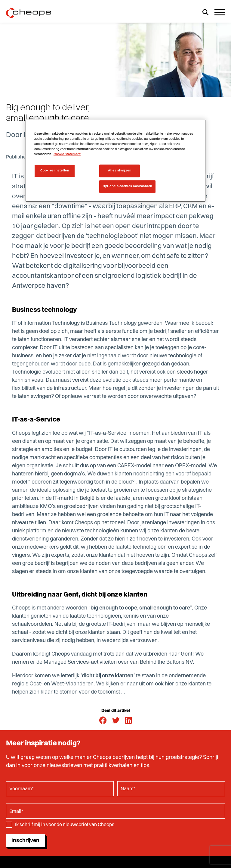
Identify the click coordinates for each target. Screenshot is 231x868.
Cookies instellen (55, 171)
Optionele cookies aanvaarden (127, 186)
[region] (115, 161)
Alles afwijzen (120, 171)
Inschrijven (25, 841)
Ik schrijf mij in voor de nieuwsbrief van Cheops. (65, 825)
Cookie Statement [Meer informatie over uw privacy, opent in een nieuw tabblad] (67, 155)
